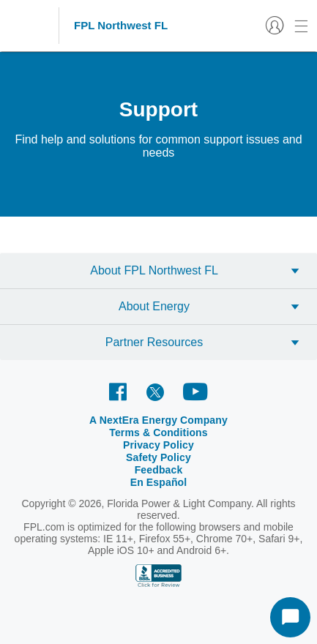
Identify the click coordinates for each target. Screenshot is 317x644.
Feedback (159, 470)
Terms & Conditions (158, 433)
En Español (159, 482)
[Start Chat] (290, 617)
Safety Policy (158, 457)
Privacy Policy (158, 445)
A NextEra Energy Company (158, 420)
